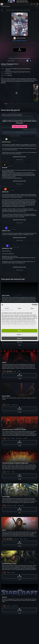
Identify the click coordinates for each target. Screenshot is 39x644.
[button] (17, 93)
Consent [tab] (7, 308)
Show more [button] (8, 70)
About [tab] (32, 308)
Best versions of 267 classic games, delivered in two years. (23, 1)
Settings (20, 335)
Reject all (20, 338)
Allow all (19, 331)
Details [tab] (20, 308)
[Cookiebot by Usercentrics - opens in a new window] (32, 305)
